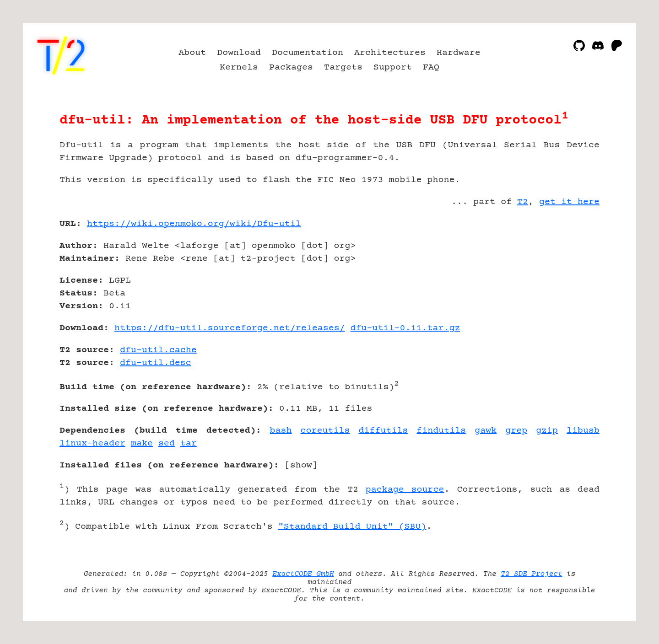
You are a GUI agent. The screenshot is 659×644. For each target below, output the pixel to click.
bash (281, 431)
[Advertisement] (572, 277)
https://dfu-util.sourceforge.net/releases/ (230, 328)
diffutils (383, 431)
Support (393, 67)
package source (405, 490)
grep (516, 431)
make (142, 443)
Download (239, 53)
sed (167, 443)
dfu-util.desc (156, 363)
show (301, 465)
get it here (569, 202)
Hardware (459, 53)
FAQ (431, 67)
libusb (583, 431)
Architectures (390, 53)
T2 (523, 202)
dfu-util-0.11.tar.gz (405, 328)
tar (189, 443)
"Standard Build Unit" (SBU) (352, 527)
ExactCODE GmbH (303, 574)
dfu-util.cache (158, 350)
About (192, 53)
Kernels (239, 67)
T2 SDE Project (531, 574)
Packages (291, 67)
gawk (486, 431)
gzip (547, 431)
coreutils (325, 431)
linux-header (92, 443)
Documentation (308, 53)
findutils (441, 431)
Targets (343, 67)
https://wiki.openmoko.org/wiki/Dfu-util (194, 224)
